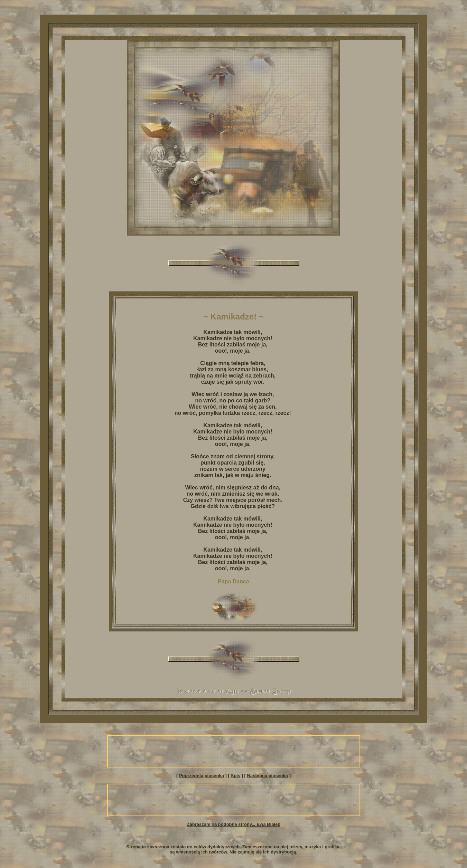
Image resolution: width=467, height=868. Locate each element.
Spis (236, 776)
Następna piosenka (268, 776)
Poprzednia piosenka (202, 776)
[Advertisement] (234, 751)
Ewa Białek (269, 824)
